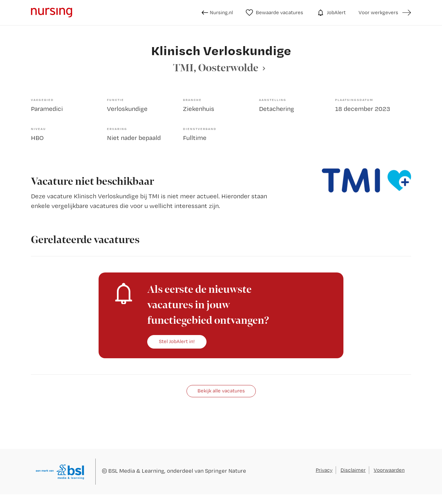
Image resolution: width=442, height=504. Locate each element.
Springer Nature (226, 471)
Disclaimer (353, 470)
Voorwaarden (389, 470)
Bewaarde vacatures (275, 13)
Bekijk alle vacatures (221, 391)
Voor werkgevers (378, 12)
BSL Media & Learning (136, 471)
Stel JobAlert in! (177, 341)
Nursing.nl (217, 13)
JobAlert (331, 13)
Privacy (324, 470)
